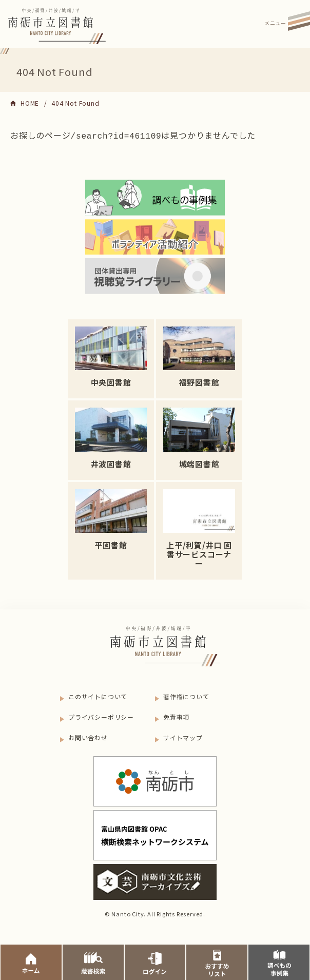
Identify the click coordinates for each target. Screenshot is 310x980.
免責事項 (176, 716)
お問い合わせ (88, 736)
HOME (30, 103)
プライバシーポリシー (101, 716)
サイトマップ (183, 736)
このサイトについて (98, 695)
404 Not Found (75, 103)
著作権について (186, 695)
